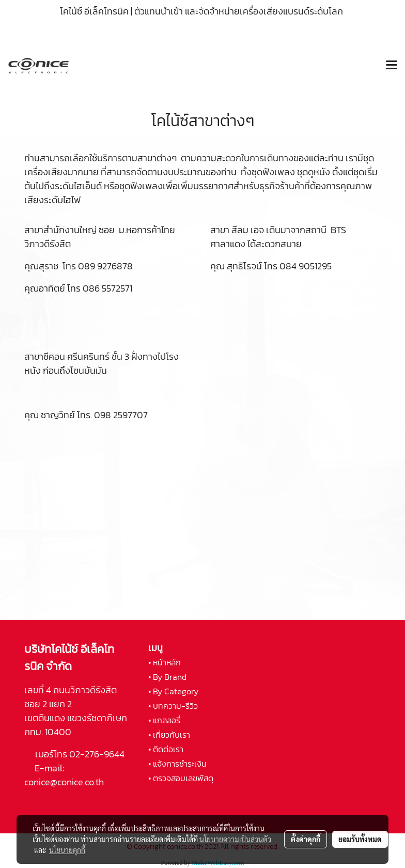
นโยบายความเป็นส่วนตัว (235, 839)
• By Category (173, 691)
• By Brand (167, 677)
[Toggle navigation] (392, 66)
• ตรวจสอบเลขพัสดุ (181, 778)
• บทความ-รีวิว (173, 706)
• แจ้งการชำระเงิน (177, 764)
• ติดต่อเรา (166, 749)
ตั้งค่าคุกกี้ (306, 839)
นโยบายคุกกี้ (67, 850)
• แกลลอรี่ (164, 720)
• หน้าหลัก (165, 662)
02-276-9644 (97, 754)
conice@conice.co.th (65, 782)
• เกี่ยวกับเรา (169, 735)
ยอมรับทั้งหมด (360, 839)
